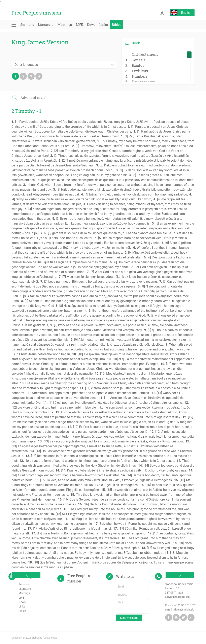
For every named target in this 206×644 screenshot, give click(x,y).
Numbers (140, 76)
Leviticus (140, 71)
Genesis (139, 60)
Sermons (27, 25)
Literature (46, 25)
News (91, 25)
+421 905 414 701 (186, 605)
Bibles (117, 25)
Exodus (138, 65)
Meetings (65, 25)
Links (104, 25)
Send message (129, 618)
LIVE (79, 25)
